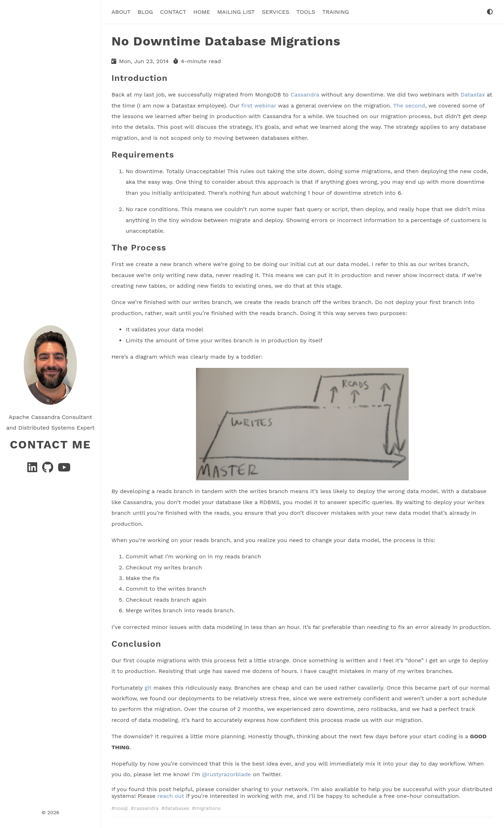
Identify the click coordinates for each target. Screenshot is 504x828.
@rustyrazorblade (226, 774)
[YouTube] (64, 470)
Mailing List (236, 12)
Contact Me (51, 445)
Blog (145, 12)
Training (335, 12)
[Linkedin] (33, 470)
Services (276, 12)
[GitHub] (49, 470)
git (148, 687)
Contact (173, 12)
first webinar (259, 105)
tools (306, 12)
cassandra (146, 808)
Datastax (472, 95)
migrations (208, 808)
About (121, 12)
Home (202, 12)
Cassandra (305, 95)
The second (409, 105)
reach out (171, 796)
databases (177, 808)
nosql (121, 808)
